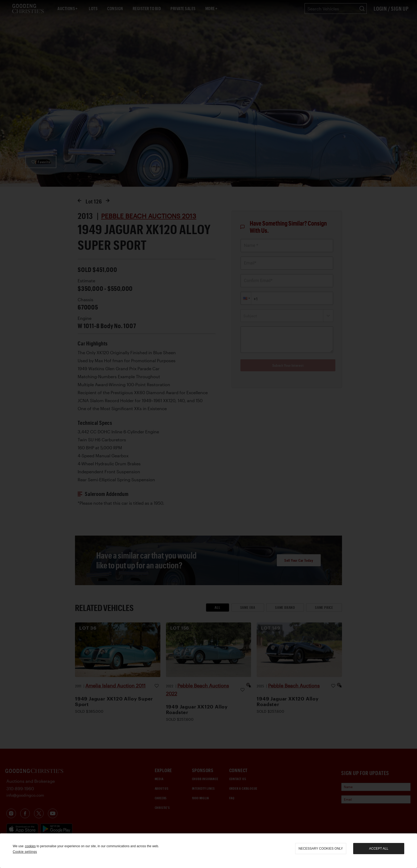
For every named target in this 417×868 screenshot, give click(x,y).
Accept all (379, 849)
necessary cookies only (321, 849)
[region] (208, 851)
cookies (30, 846)
